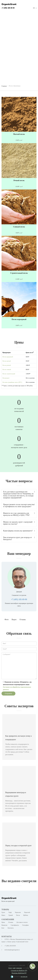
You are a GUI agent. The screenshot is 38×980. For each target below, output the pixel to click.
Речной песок (19, 181)
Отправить (8, 693)
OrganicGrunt (9, 4)
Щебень (26, 915)
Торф (10, 912)
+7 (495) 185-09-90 (8, 8)
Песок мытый (7, 361)
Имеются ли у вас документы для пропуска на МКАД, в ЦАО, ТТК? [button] (19, 514)
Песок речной (7, 365)
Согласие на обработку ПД (19, 971)
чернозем (19, 968)
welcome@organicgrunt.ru (12, 950)
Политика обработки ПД (19, 973)
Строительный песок (19, 273)
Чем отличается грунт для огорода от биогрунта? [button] (19, 538)
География (25, 925)
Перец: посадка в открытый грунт (18, 846)
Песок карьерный (19, 319)
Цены (3, 922)
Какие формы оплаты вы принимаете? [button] (19, 531)
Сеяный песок (19, 227)
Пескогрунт (6, 378)
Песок (18, 915)
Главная (4, 86)
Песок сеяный (7, 370)
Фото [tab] (7, 620)
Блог (3, 928)
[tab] (19, 495)
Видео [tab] (14, 620)
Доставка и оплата (22, 922)
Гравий (11, 915)
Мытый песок (19, 134)
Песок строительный (9, 374)
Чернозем (18, 912)
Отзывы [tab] (23, 620)
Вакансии (4, 925)
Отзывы (11, 922)
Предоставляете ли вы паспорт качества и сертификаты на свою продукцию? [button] (19, 505)
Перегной (27, 912)
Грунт (3, 912)
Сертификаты (15, 925)
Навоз (3, 915)
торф (14, 968)
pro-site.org (24, 977)
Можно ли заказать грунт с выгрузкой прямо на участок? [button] (19, 523)
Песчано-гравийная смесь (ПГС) (12, 382)
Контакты (11, 928)
